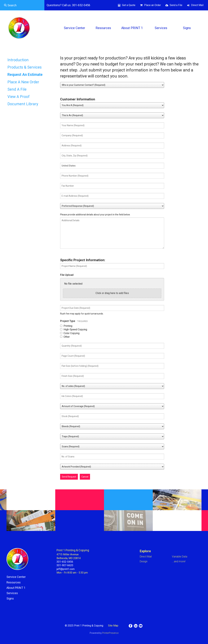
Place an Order (153, 5)
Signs (187, 28)
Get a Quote (129, 5)
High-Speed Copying (74, 329)
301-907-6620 (65, 565)
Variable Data (180, 557)
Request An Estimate (25, 75)
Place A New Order (23, 82)
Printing (66, 326)
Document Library (23, 104)
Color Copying (70, 333)
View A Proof (19, 97)
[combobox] (22, 5)
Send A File (17, 89)
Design (144, 561)
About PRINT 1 (132, 28)
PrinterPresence (110, 633)
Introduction (18, 60)
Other (65, 337)
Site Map (113, 626)
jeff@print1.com (66, 569)
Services (161, 28)
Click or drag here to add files (112, 293)
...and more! (179, 561)
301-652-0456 (65, 562)
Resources (103, 28)
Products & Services (25, 67)
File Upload (67, 275)
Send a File (176, 5)
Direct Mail (197, 5)
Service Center (75, 28)
